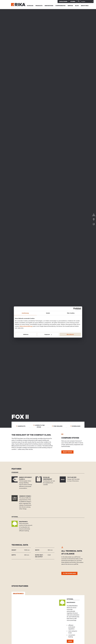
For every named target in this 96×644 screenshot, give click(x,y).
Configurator (60, 6)
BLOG (77, 6)
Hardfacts (21, 426)
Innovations (49, 6)
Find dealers (57, 426)
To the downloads (69, 573)
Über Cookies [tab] (71, 313)
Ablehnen (26, 334)
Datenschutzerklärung (26, 326)
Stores (73, 2)
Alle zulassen (70, 334)
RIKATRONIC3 (18, 594)
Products (39, 6)
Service (70, 6)
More (70, 641)
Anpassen (48, 334)
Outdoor (30, 6)
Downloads (75, 426)
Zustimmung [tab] (25, 313)
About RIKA (85, 6)
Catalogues (63, 2)
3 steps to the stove (39, 426)
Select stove (67, 452)
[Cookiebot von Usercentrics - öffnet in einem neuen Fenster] (74, 309)
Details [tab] (48, 313)
